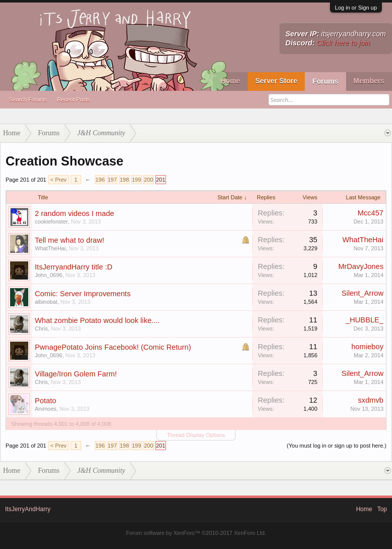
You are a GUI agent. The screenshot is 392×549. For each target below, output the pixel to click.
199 (136, 180)
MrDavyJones (361, 266)
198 (124, 180)
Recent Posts (73, 99)
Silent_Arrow (362, 293)
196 (100, 180)
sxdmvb (371, 400)
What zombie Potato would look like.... (97, 320)
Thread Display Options (196, 435)
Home (230, 81)
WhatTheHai (50, 248)
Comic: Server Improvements (83, 294)
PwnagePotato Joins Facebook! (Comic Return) (113, 347)
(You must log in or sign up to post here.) (337, 446)
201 (160, 180)
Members (369, 81)
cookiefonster (51, 222)
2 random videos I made (74, 213)
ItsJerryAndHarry (28, 509)
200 (148, 180)
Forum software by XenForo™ (196, 533)
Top (382, 509)
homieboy (367, 347)
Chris (41, 328)
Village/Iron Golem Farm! (76, 374)
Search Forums (28, 99)
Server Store (276, 81)
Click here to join (344, 43)
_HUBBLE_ (365, 320)
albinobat (46, 302)
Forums (325, 81)
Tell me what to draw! (70, 240)
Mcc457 (371, 213)
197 (112, 180)
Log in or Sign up (356, 8)
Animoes (46, 409)
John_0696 (48, 275)
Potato (45, 401)
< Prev (59, 180)
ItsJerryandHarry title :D (74, 267)
